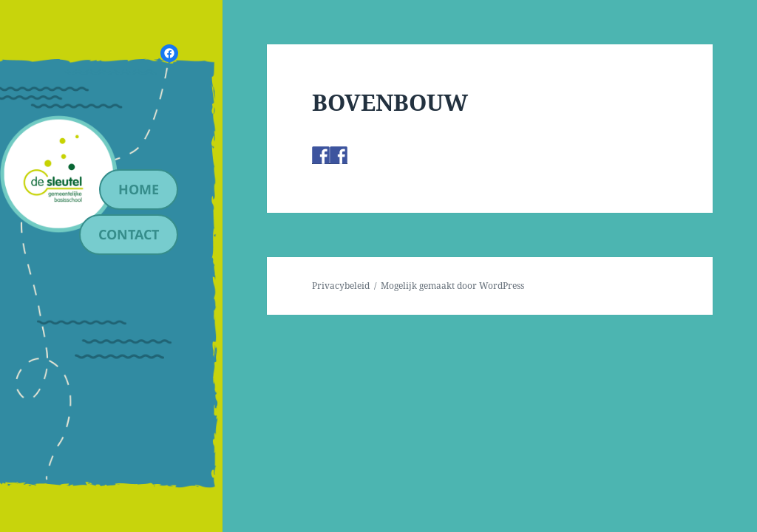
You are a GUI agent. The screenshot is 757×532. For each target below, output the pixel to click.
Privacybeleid (341, 286)
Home (139, 189)
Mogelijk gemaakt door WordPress (452, 286)
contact (129, 234)
